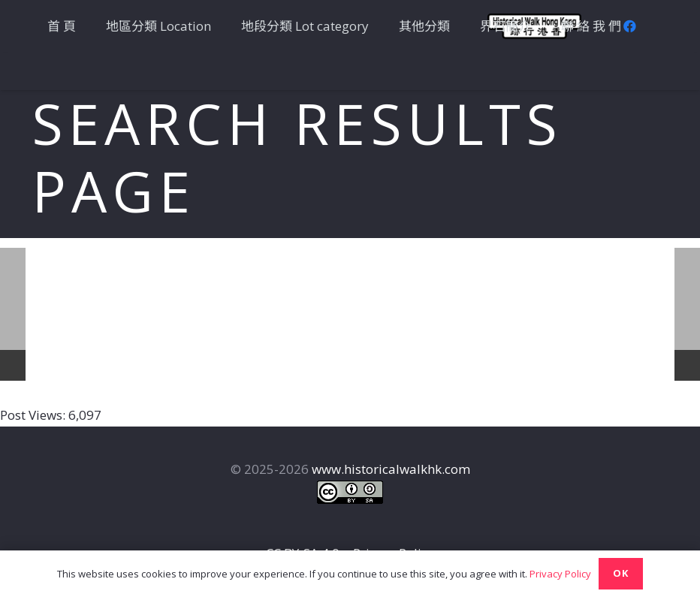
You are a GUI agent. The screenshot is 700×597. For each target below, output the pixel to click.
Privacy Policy (560, 574)
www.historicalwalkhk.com (391, 469)
